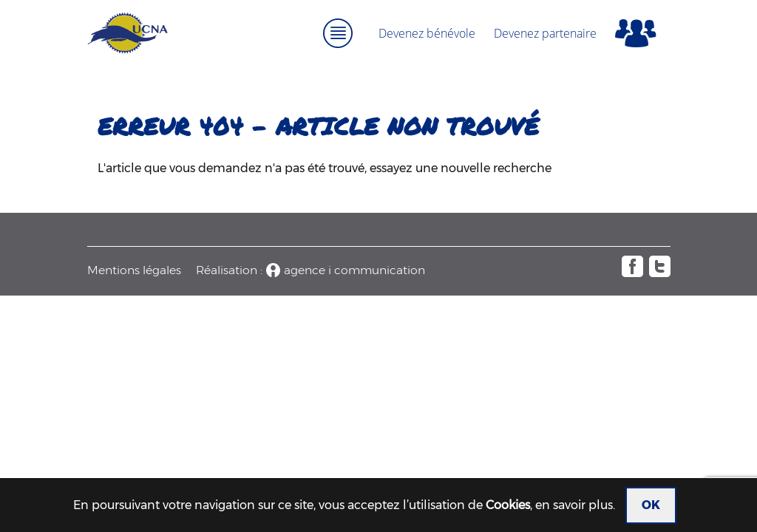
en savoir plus (574, 505)
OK (651, 505)
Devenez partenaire (545, 33)
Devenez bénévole (427, 33)
